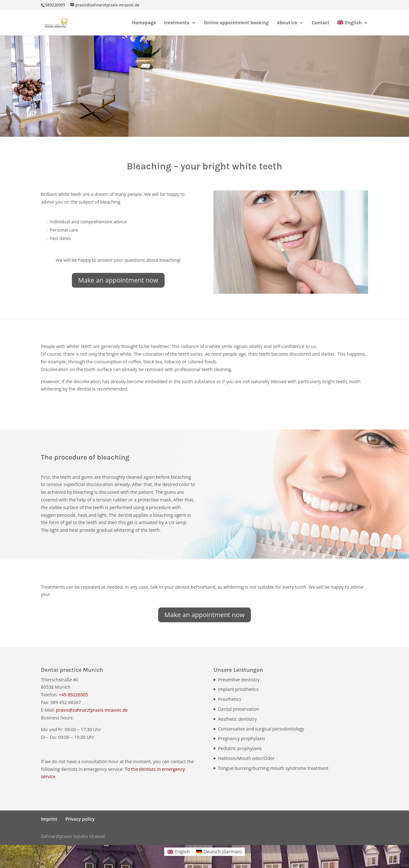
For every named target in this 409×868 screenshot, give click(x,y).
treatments (177, 23)
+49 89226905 (73, 695)
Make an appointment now (118, 280)
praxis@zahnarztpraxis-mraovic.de (92, 710)
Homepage (144, 23)
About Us (287, 23)
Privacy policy (80, 819)
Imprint (49, 819)
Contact (321, 23)
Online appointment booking (236, 23)
